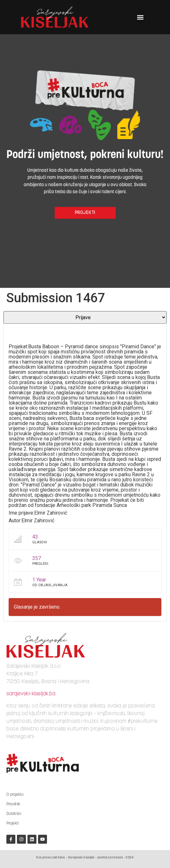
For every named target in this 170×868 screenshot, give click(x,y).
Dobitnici (14, 814)
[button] (140, 17)
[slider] (76, 330)
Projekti (12, 823)
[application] (85, 335)
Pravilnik (13, 804)
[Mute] (136, 332)
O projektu (15, 795)
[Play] (12, 332)
